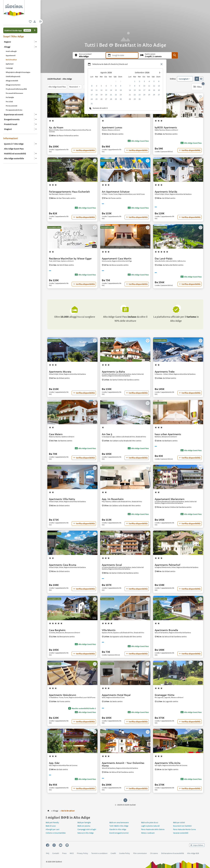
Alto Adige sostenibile (14, 158)
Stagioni (8, 129)
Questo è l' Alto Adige (14, 144)
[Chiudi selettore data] (162, 64)
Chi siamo (154, 853)
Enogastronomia (12, 119)
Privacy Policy (82, 853)
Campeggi (9, 68)
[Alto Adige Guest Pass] (57, 87)
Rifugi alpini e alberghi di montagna (18, 72)
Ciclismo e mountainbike (56, 833)
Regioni (8, 42)
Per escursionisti (11, 106)
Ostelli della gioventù (13, 76)
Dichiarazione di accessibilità (173, 853)
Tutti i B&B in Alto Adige (119, 826)
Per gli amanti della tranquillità (16, 89)
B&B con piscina (84, 826)
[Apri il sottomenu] (36, 42)
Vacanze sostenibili (181, 833)
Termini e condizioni (99, 853)
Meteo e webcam (148, 833)
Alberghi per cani (52, 829)
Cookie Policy (125, 853)
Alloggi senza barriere (13, 85)
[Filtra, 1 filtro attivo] (197, 87)
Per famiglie (10, 97)
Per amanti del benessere (14, 93)
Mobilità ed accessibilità (15, 153)
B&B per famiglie (84, 822)
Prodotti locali (11, 124)
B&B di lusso (51, 826)
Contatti (56, 853)
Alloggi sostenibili (12, 81)
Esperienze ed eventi (14, 114)
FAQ (48, 853)
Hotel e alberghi (11, 51)
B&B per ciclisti (179, 822)
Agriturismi (10, 64)
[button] (41, 22)
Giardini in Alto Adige (118, 829)
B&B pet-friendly (52, 822)
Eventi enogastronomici (119, 833)
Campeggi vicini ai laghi (87, 829)
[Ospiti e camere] (155, 55)
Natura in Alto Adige (86, 833)
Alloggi (7, 47)
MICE (72, 853)
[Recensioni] (75, 87)
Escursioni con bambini (182, 826)
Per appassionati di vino (14, 110)
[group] (14, 8)
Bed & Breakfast (11, 60)
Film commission (140, 853)
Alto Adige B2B (193, 853)
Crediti (113, 853)
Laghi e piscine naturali (150, 826)
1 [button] (125, 800)
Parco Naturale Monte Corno (185, 829)
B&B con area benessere (119, 822)
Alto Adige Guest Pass (14, 149)
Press (64, 853)
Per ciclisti (9, 102)
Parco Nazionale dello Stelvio (153, 829)
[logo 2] (14, 1)
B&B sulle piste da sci (150, 822)
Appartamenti (11, 55)
